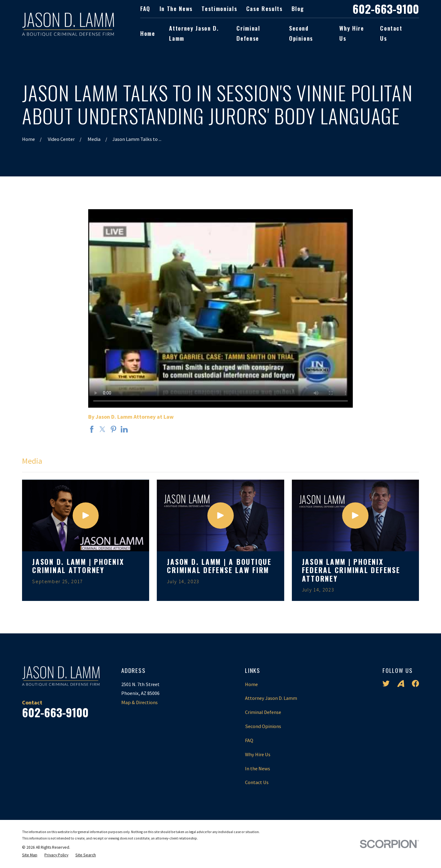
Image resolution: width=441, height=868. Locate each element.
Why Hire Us (258, 754)
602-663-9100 (386, 9)
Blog (298, 8)
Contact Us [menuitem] (391, 33)
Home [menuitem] (148, 33)
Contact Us (257, 782)
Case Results (264, 8)
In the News (176, 8)
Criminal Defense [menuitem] (248, 33)
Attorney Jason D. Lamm (271, 698)
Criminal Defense (263, 712)
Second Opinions (263, 726)
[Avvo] (401, 683)
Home (251, 684)
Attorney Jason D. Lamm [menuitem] (194, 33)
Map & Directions (139, 702)
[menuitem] (30, 855)
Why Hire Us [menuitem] (352, 33)
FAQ (145, 8)
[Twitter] (386, 683)
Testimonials (219, 8)
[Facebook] (415, 683)
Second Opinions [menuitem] (301, 33)
